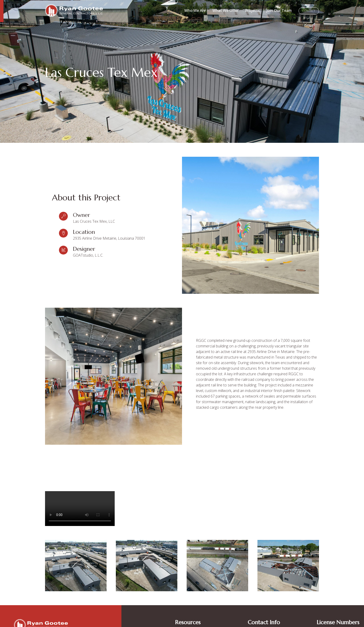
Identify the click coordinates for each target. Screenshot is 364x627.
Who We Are (195, 10)
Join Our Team (279, 10)
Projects (252, 10)
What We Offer (225, 10)
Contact (309, 11)
